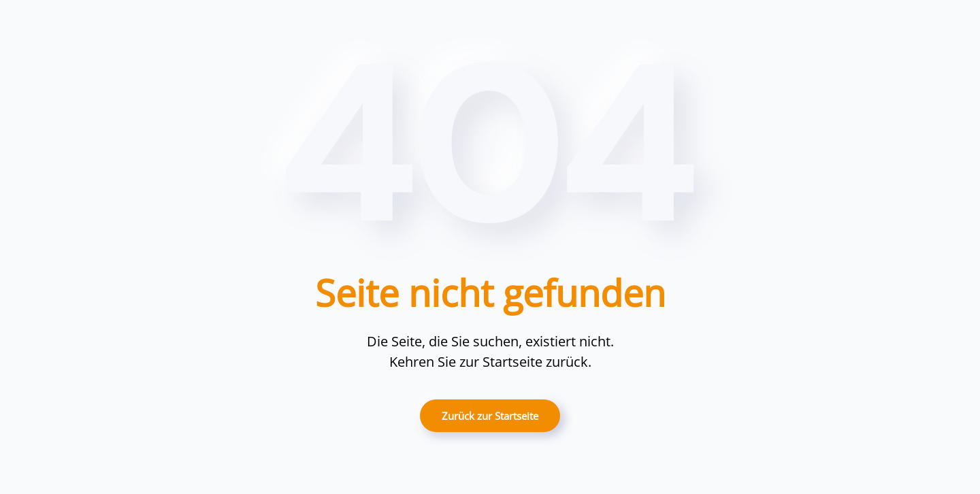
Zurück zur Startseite (490, 416)
